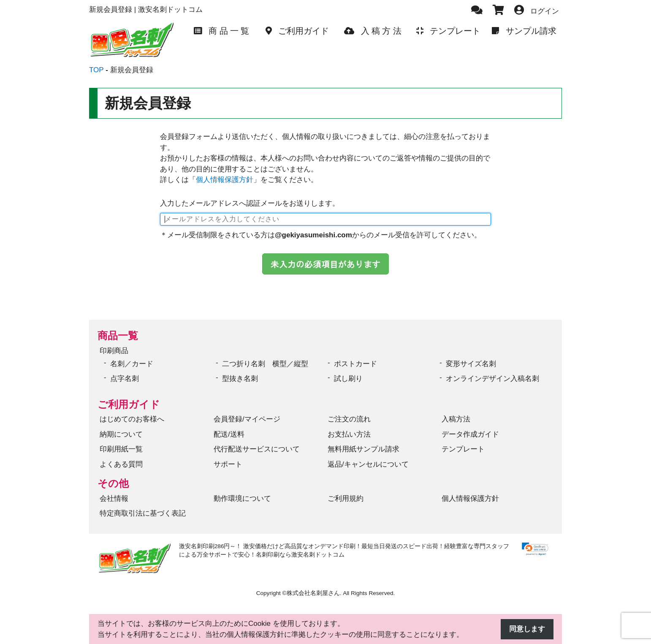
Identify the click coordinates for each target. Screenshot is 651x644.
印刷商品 (114, 351)
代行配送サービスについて (257, 449)
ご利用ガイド (129, 404)
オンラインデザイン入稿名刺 (492, 379)
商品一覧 (118, 336)
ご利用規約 (346, 499)
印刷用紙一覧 (121, 449)
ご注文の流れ (349, 419)
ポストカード (355, 364)
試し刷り (348, 379)
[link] (535, 549)
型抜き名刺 (240, 379)
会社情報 (114, 499)
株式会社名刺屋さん (313, 593)
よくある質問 (121, 464)
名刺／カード (132, 364)
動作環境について (242, 499)
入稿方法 (456, 419)
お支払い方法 (349, 434)
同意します (527, 629)
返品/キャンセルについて (368, 464)
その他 (113, 483)
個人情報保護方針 (225, 180)
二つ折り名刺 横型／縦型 (265, 364)
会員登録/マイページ (247, 419)
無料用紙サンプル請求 (363, 449)
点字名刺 (125, 379)
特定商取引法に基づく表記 (143, 513)
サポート (228, 464)
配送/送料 (229, 434)
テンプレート (463, 449)
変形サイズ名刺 (471, 364)
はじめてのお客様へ (132, 419)
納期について (121, 434)
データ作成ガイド (470, 434)
